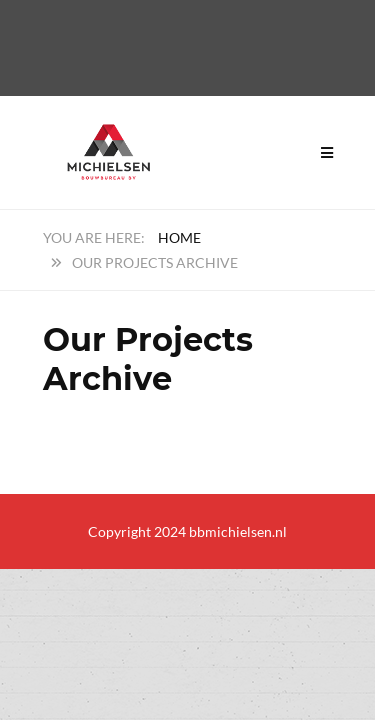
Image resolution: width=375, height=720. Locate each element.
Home (179, 237)
